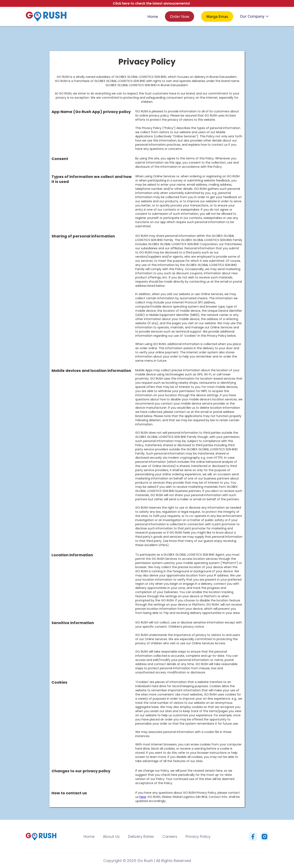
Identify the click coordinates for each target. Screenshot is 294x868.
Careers (170, 836)
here (143, 797)
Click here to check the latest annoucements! (151, 3)
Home (153, 16)
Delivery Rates (141, 836)
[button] (254, 16)
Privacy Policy (198, 836)
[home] (46, 16)
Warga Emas (217, 16)
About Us (111, 836)
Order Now (180, 16)
